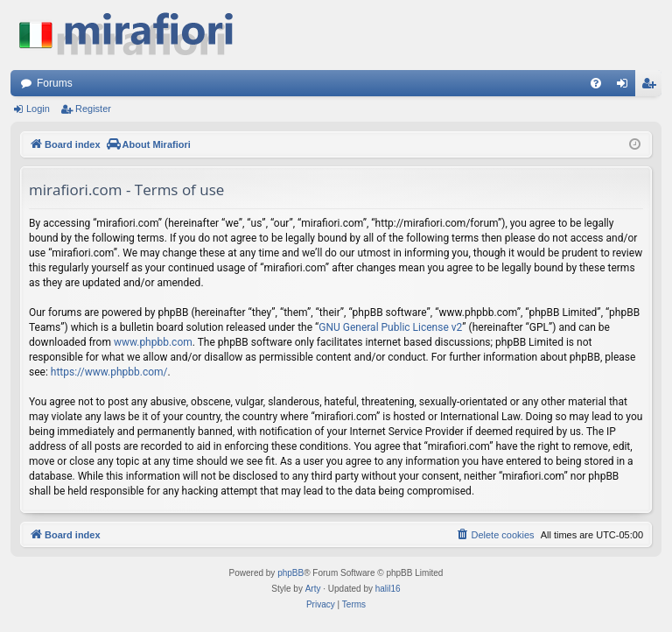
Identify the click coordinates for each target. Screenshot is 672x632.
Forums (55, 83)
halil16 (388, 589)
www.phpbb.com (153, 342)
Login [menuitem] (626, 87)
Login (38, 109)
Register (93, 109)
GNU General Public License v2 (390, 327)
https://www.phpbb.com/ (109, 372)
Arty (313, 589)
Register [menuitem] (652, 87)
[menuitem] (596, 83)
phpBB (290, 573)
